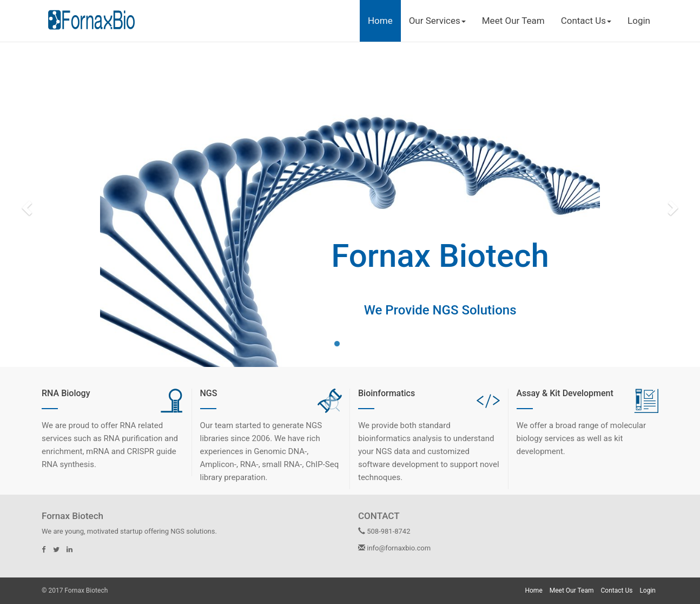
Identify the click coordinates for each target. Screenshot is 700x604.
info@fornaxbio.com (394, 548)
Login (639, 21)
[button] (25, 205)
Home (380, 21)
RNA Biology (66, 393)
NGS (209, 393)
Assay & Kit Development (565, 393)
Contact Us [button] (586, 21)
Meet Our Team (513, 21)
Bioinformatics (387, 393)
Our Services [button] (437, 21)
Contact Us (617, 590)
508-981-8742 (384, 531)
